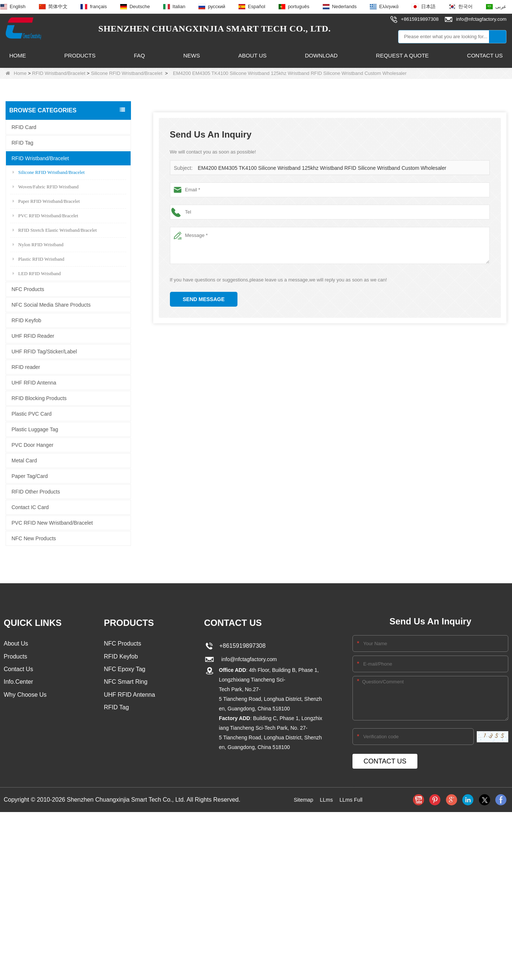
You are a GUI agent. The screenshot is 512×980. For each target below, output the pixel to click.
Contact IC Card (30, 507)
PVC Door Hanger (32, 445)
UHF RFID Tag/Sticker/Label (44, 351)
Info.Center (18, 684)
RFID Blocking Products (39, 398)
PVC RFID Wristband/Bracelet (45, 215)
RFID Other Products (36, 491)
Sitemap (301, 800)
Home (18, 55)
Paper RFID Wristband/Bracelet (46, 201)
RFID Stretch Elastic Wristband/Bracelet (55, 230)
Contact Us (485, 55)
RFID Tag (22, 142)
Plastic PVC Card (32, 413)
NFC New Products (34, 538)
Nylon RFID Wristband (38, 244)
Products (80, 55)
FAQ (140, 55)
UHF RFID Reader (33, 336)
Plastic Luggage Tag (35, 429)
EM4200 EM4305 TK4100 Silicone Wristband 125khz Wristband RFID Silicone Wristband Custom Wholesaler (315, 168)
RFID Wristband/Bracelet (59, 73)
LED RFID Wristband (37, 273)
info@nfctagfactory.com (249, 659)
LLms (326, 800)
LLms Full (353, 800)
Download (321, 55)
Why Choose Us (25, 697)
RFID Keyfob (26, 320)
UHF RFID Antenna (34, 382)
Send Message (204, 299)
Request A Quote (402, 55)
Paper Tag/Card (30, 476)
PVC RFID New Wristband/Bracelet (52, 522)
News (192, 55)
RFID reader (26, 367)
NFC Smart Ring (126, 684)
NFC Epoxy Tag (125, 670)
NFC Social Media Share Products (51, 304)
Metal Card (24, 460)
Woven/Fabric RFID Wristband (46, 186)
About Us (252, 55)
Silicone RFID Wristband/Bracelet (127, 73)
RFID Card (24, 127)
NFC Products (28, 289)
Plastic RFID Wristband (38, 259)
